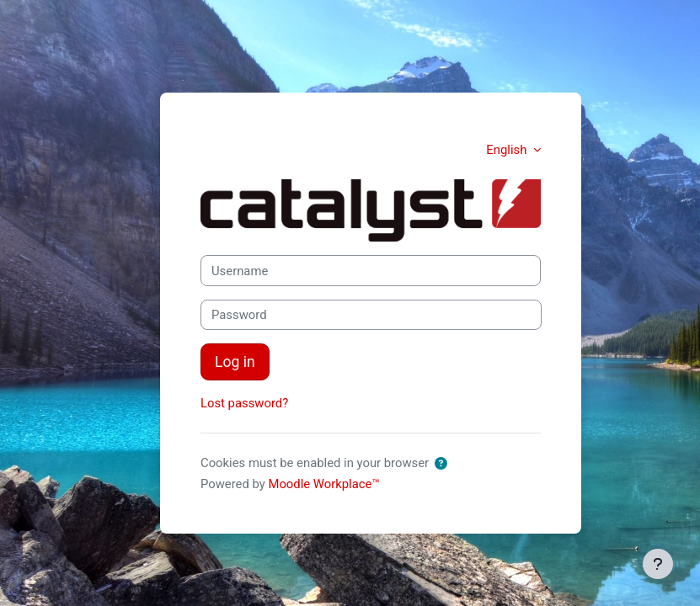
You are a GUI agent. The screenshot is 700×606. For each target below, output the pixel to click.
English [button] (508, 150)
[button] (441, 464)
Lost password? (244, 403)
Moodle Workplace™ (323, 484)
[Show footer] (658, 564)
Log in (235, 362)
